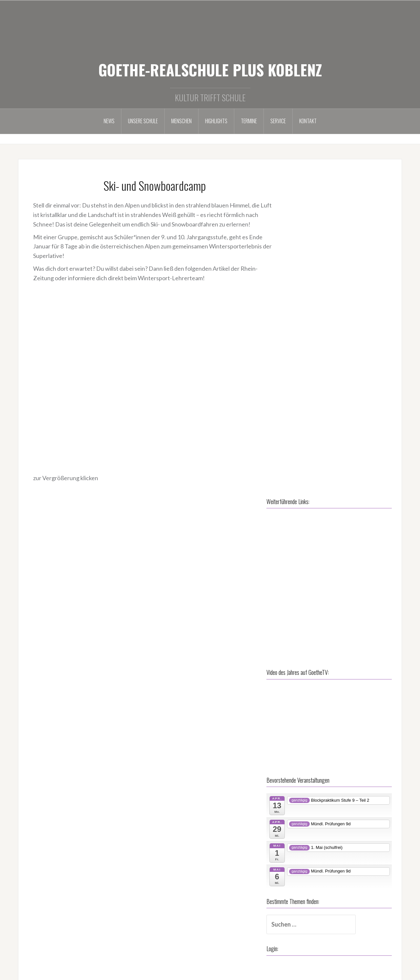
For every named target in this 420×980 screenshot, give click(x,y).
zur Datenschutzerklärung (186, 917)
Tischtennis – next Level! (313, 933)
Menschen (181, 121)
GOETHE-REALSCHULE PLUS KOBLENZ (210, 69)
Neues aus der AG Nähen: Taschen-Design (336, 922)
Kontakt (308, 121)
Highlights (216, 121)
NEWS (109, 121)
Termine (249, 121)
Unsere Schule (143, 121)
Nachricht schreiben (54, 955)
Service (278, 121)
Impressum (167, 905)
